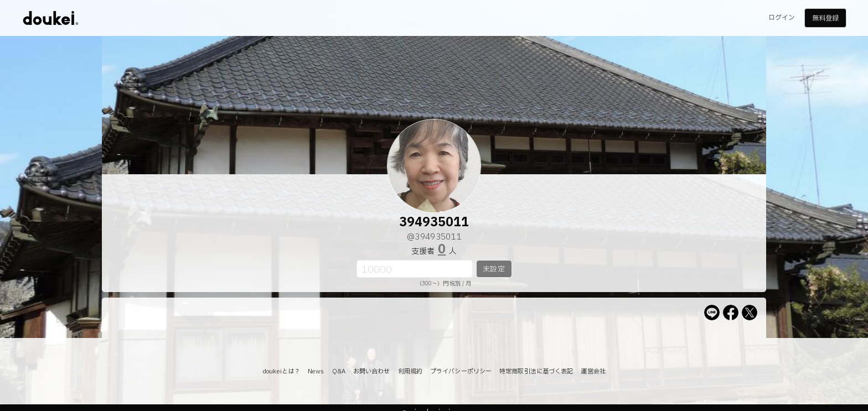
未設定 (494, 269)
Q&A (339, 371)
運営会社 (593, 371)
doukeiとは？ (281, 371)
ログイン (782, 18)
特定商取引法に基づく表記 (536, 371)
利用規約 (410, 371)
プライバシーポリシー (461, 371)
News (316, 371)
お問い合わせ (372, 371)
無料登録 (825, 18)
